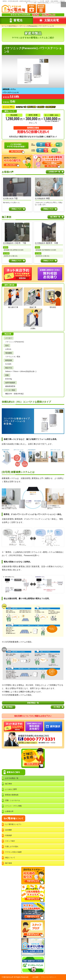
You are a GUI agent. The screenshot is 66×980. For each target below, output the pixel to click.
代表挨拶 (8, 835)
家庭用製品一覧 (33, 703)
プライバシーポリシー (49, 977)
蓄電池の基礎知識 (12, 795)
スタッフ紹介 (10, 841)
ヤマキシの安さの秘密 (13, 852)
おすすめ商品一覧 (12, 778)
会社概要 (8, 830)
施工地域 (8, 863)
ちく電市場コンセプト (13, 824)
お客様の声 (9, 811)
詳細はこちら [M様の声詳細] (48, 209)
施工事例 (8, 784)
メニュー (63, 4)
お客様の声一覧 (54, 172)
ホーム (4, 26)
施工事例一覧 (55, 217)
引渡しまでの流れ (12, 846)
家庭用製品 (13, 26)
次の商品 (57, 707)
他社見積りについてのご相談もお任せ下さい (33, 716)
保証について (10, 858)
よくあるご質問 (11, 789)
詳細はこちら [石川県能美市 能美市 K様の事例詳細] (48, 261)
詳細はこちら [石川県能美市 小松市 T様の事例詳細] (17, 261)
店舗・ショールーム (13, 800)
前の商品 (9, 707)
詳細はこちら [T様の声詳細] (17, 209)
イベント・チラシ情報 (13, 806)
